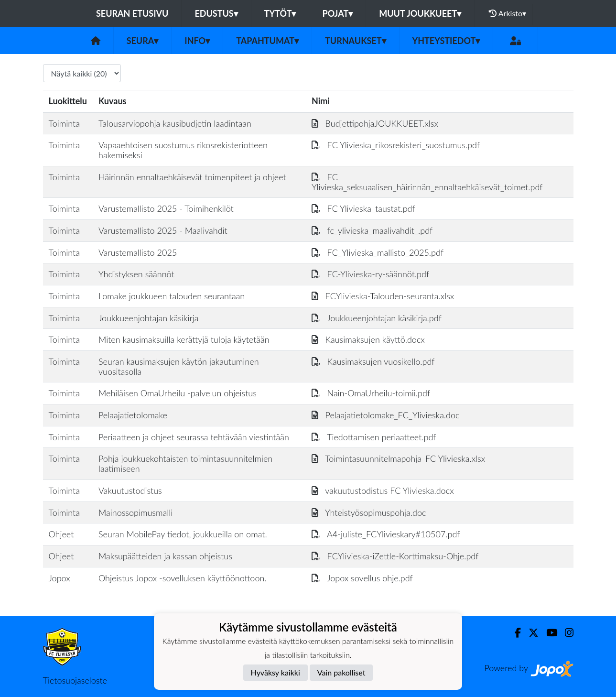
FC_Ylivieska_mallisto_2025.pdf (378, 252)
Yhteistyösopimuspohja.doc (369, 512)
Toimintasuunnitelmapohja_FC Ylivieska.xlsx (398, 458)
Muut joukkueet (420, 13)
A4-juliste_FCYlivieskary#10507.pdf (386, 534)
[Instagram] (565, 633)
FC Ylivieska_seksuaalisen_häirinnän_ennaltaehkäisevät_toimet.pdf (427, 182)
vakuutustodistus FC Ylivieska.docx (383, 490)
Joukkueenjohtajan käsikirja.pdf (377, 318)
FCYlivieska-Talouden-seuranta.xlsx (383, 296)
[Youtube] (548, 633)
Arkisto (508, 13)
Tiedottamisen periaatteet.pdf (374, 437)
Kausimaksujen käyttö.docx (368, 339)
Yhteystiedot (446, 41)
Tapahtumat (267, 41)
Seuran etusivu (132, 13)
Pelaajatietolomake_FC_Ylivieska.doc (386, 415)
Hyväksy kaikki (276, 672)
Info (197, 41)
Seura (143, 41)
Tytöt (280, 13)
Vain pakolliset (341, 672)
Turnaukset (356, 41)
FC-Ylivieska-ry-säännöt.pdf (370, 274)
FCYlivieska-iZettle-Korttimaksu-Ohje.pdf (395, 556)
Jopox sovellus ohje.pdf (362, 578)
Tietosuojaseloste (75, 680)
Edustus (216, 13)
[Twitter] (530, 633)
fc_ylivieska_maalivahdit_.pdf (372, 230)
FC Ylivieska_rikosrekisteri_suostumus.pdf (396, 145)
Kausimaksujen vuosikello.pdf (373, 361)
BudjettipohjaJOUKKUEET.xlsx (375, 123)
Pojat (337, 13)
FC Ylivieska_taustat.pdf (363, 208)
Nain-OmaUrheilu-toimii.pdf (371, 393)
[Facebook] (514, 633)
